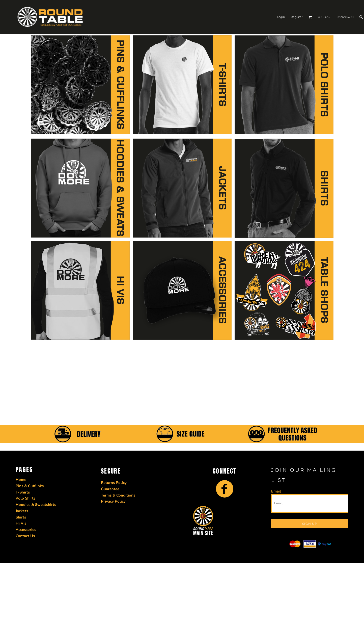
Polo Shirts (25, 498)
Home (21, 480)
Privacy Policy (113, 501)
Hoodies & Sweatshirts (36, 505)
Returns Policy (114, 483)
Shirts (21, 517)
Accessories (26, 530)
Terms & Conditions (118, 495)
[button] (310, 17)
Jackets (22, 511)
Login (281, 17)
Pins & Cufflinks (30, 486)
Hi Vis (21, 523)
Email (276, 491)
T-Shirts (23, 492)
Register (297, 17)
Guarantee (110, 489)
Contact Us (25, 536)
